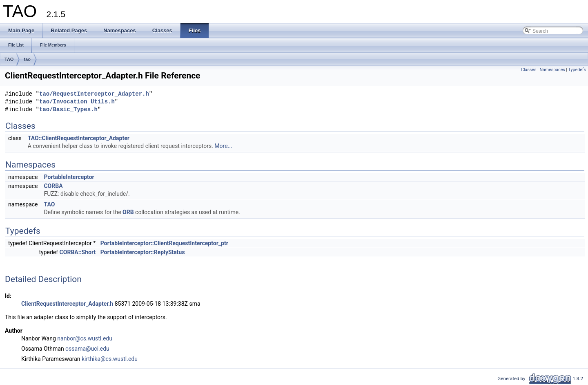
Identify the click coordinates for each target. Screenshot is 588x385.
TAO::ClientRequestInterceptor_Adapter (79, 138)
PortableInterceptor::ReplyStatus (143, 252)
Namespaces (552, 70)
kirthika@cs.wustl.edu (110, 359)
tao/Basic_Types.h (68, 110)
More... (223, 146)
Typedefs (577, 70)
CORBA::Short (78, 252)
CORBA (53, 186)
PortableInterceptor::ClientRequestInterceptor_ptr (164, 243)
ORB (128, 212)
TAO (9, 59)
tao (27, 59)
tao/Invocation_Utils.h (77, 102)
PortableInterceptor (69, 177)
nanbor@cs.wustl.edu (85, 338)
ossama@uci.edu (87, 349)
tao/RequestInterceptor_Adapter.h (94, 94)
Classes (529, 70)
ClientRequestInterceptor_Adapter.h (67, 304)
